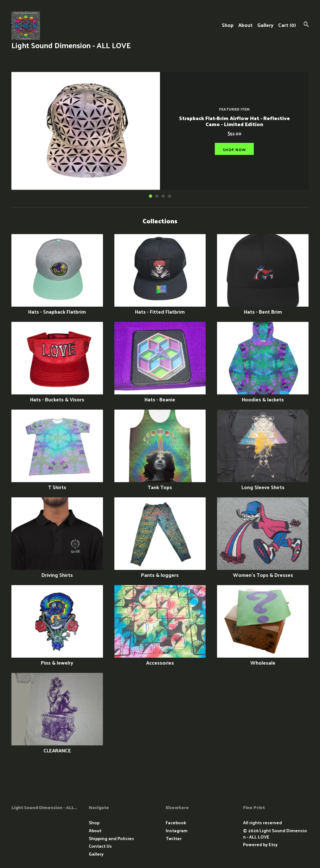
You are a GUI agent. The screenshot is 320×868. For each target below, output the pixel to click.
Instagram (177, 830)
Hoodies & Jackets (263, 396)
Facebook (176, 823)
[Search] (306, 25)
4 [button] (170, 196)
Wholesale (263, 659)
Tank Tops (160, 484)
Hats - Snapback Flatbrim (57, 308)
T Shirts (57, 484)
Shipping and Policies (111, 838)
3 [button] (163, 196)
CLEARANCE (57, 747)
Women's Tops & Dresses (263, 571)
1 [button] (150, 196)
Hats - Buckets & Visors (57, 396)
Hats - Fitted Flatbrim (160, 308)
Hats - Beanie (160, 396)
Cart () (287, 25)
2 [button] (157, 196)
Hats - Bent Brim (263, 308)
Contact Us (100, 846)
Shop (228, 25)
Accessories (160, 659)
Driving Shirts (57, 571)
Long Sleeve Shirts (263, 484)
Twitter (174, 838)
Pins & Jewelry (57, 659)
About (245, 25)
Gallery (265, 25)
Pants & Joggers (160, 571)
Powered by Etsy (260, 844)
